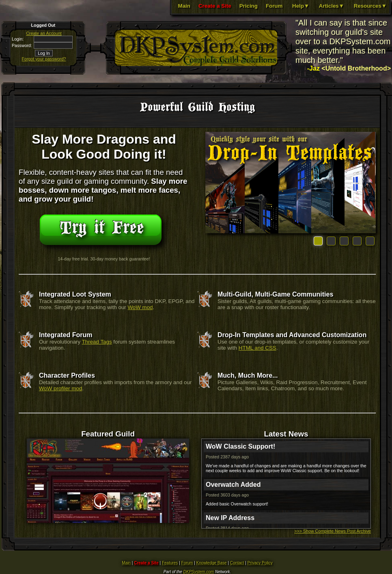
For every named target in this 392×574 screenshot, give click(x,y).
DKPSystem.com (199, 572)
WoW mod (140, 307)
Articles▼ (332, 6)
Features (170, 563)
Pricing (249, 6)
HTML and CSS (257, 348)
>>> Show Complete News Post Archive (333, 531)
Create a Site (215, 6)
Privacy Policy (260, 563)
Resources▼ (370, 6)
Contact (237, 563)
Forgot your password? (44, 59)
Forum (274, 6)
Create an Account (44, 33)
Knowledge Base (212, 563)
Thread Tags (97, 342)
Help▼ (301, 6)
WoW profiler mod (60, 388)
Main (184, 6)
